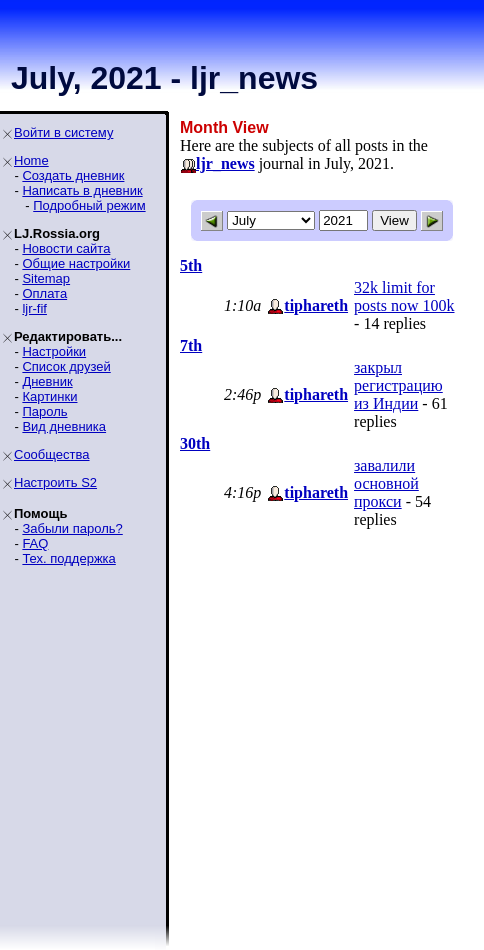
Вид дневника (64, 426)
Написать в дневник (82, 190)
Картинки (49, 396)
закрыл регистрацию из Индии (398, 385)
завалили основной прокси (386, 483)
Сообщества (52, 454)
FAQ (35, 543)
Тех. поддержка (68, 558)
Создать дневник (73, 175)
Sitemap (46, 278)
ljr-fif (34, 308)
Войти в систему (63, 132)
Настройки (54, 351)
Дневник (47, 381)
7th (191, 345)
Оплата (44, 293)
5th (191, 265)
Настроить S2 (55, 482)
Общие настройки (76, 263)
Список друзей (66, 366)
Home (31, 160)
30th (195, 443)
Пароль (44, 411)
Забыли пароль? (72, 528)
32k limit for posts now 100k (404, 296)
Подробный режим (89, 205)
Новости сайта (66, 248)
